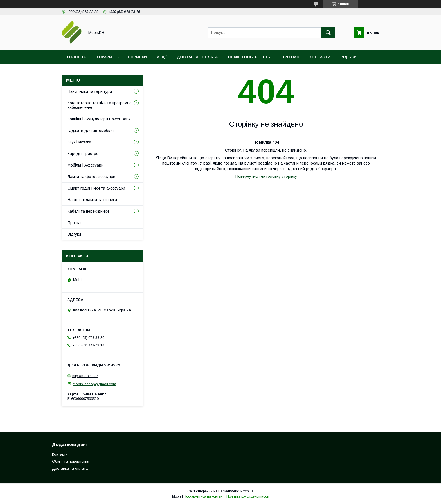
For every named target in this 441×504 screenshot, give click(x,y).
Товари (104, 57)
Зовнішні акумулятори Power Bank (99, 119)
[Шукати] (328, 33)
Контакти (320, 57)
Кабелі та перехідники (88, 211)
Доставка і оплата (197, 57)
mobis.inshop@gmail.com (94, 384)
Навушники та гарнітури (90, 91)
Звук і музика (79, 142)
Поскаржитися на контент (204, 496)
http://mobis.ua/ (85, 376)
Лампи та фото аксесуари (91, 177)
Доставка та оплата (70, 468)
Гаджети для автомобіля (91, 130)
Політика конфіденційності (248, 496)
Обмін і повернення (250, 57)
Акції (162, 57)
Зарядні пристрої (84, 154)
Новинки (137, 57)
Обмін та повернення (71, 461)
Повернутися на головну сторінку (266, 176)
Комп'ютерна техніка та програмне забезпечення (100, 105)
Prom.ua (247, 491)
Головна (76, 57)
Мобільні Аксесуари (85, 165)
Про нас (290, 57)
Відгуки (349, 57)
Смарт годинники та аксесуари (96, 188)
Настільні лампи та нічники (92, 200)
